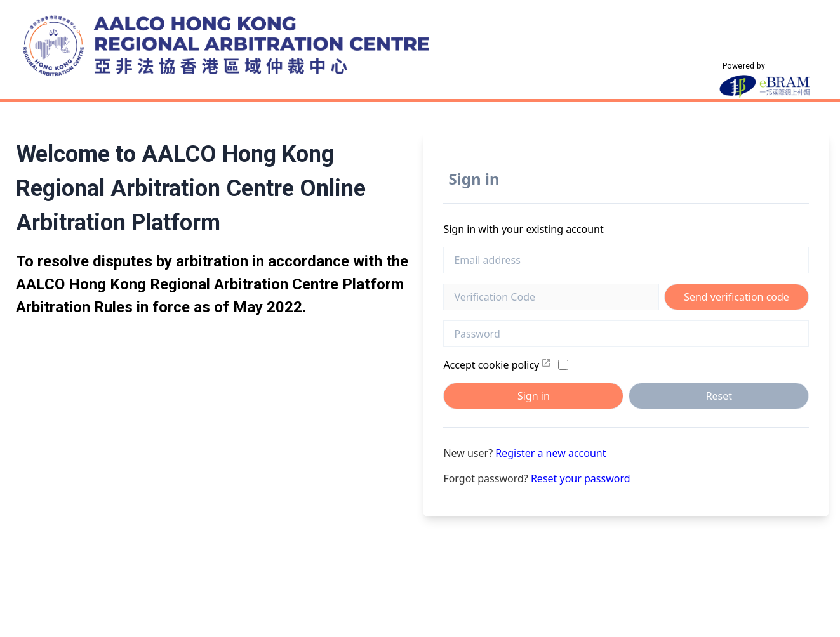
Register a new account (550, 453)
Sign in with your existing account (523, 229)
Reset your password (581, 478)
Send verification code (737, 297)
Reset (719, 396)
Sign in (534, 396)
